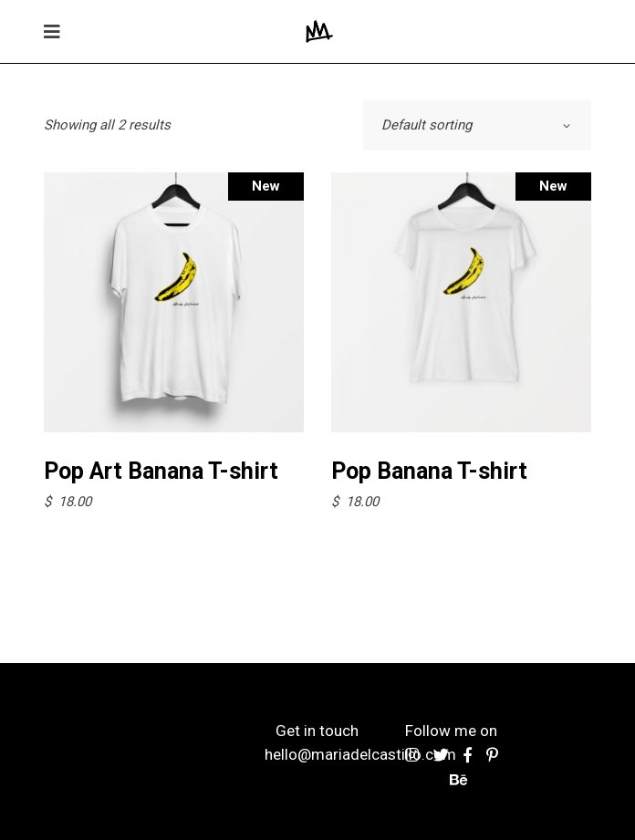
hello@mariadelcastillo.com (360, 754)
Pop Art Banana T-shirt (161, 471)
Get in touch (317, 731)
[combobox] (477, 125)
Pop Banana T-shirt (429, 471)
